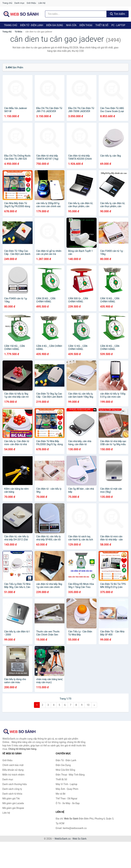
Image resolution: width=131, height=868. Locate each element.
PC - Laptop (118, 25)
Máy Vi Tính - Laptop (67, 784)
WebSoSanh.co (63, 839)
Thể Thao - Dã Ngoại (67, 798)
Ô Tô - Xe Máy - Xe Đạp (68, 803)
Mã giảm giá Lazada (13, 803)
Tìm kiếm (118, 14)
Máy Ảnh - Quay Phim (67, 789)
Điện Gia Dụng (55, 25)
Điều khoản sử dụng (13, 770)
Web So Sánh (79, 839)
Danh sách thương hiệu (15, 784)
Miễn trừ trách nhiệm (13, 775)
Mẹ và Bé (61, 794)
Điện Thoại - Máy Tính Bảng (70, 775)
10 (88, 705)
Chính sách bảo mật (13, 765)
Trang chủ (7, 3)
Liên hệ (42, 3)
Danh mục (20, 3)
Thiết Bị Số (102, 25)
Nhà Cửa (71, 25)
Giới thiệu (31, 3)
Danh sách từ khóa (12, 794)
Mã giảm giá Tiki (11, 798)
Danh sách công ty (12, 789)
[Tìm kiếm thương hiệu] (76, 14)
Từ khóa (18, 32)
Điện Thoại (86, 25)
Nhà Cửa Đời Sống (65, 770)
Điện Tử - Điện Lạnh (32, 25)
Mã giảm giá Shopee (13, 808)
